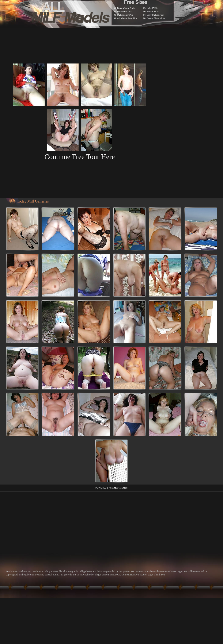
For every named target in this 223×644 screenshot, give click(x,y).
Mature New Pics (125, 15)
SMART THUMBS (119, 488)
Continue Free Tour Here (80, 157)
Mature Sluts (153, 11)
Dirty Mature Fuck (155, 15)
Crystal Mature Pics (156, 18)
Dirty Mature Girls (126, 8)
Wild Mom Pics (124, 11)
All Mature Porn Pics (127, 18)
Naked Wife (152, 8)
